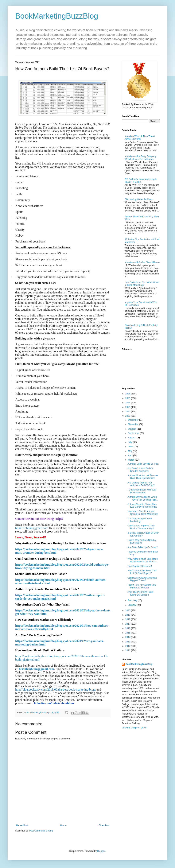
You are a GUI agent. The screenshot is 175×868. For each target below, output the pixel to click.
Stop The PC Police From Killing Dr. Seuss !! (140, 593)
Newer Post (22, 825)
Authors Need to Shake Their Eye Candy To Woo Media (142, 506)
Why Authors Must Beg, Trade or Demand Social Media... (143, 560)
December (134, 420)
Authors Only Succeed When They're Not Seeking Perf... (143, 498)
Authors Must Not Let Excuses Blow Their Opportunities (143, 477)
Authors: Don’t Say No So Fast (143, 464)
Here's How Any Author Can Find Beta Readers (142, 586)
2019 (128, 615)
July (130, 442)
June (131, 447)
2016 (128, 628)
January (132, 605)
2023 (128, 407)
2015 (128, 633)
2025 (128, 398)
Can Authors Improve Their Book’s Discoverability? (141, 527)
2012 (128, 646)
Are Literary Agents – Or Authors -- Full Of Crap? (141, 484)
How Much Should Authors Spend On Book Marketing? (143, 513)
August (132, 438)
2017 (128, 624)
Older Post (104, 825)
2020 (128, 610)
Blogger (101, 851)
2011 (128, 650)
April (131, 455)
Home (63, 825)
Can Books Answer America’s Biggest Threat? (142, 579)
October (132, 429)
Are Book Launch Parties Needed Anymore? (140, 470)
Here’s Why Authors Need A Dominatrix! (142, 541)
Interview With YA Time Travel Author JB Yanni (140, 138)
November (134, 424)
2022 (128, 412)
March (132, 460)
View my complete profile (134, 728)
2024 (128, 403)
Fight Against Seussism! (140, 566)
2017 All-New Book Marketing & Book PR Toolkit (141, 180)
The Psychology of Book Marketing (140, 520)
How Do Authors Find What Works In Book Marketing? (142, 284)
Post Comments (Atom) (41, 831)
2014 (128, 637)
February (133, 600)
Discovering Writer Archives (138, 199)
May (130, 451)
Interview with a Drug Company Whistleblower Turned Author (140, 158)
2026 (128, 394)
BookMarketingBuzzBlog (57, 16)
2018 (128, 619)
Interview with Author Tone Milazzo (142, 262)
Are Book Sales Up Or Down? (143, 547)
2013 (128, 642)
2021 (128, 416)
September (134, 433)
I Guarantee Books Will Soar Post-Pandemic (142, 491)
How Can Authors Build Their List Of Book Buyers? (142, 572)
